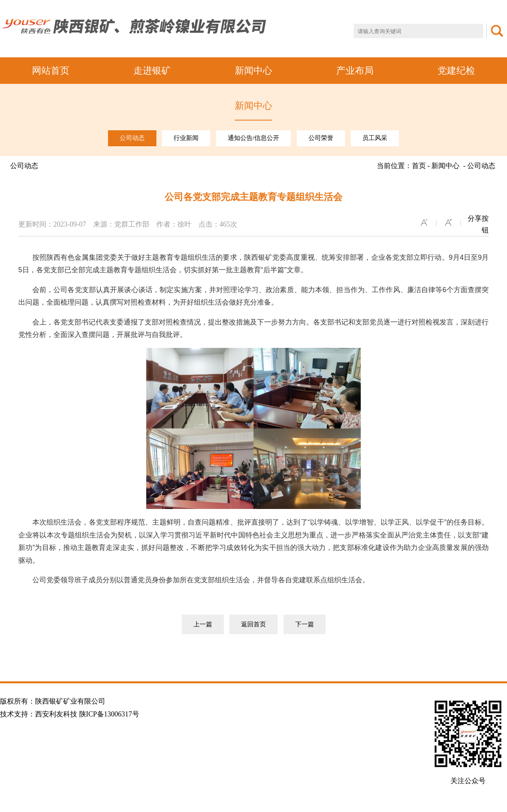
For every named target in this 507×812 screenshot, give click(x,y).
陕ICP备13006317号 (109, 714)
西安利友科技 (56, 714)
